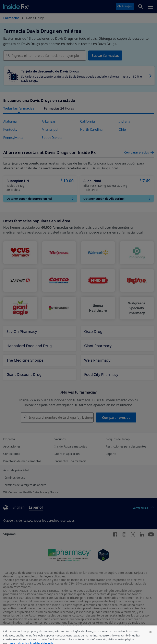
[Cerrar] (150, 639)
